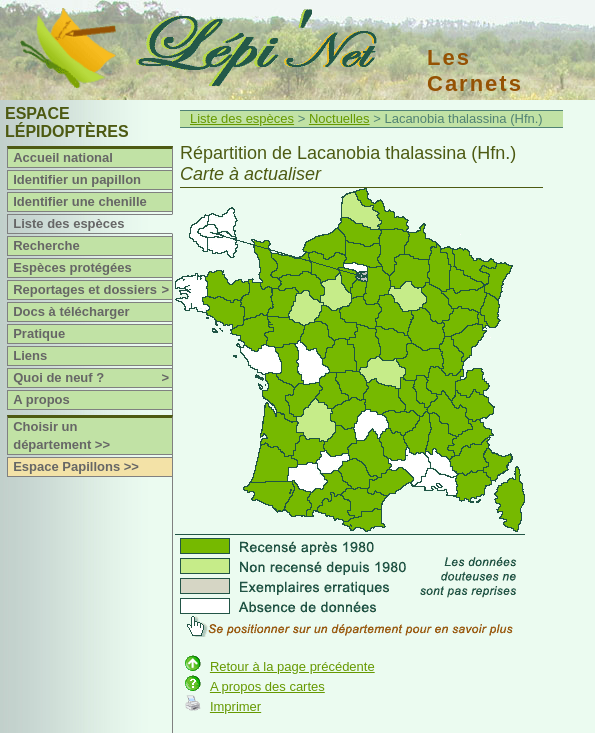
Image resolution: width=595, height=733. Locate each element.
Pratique (39, 333)
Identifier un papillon (77, 179)
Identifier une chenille (80, 201)
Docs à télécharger (71, 311)
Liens (30, 355)
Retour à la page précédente (292, 666)
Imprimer (235, 706)
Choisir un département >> (61, 435)
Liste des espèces (68, 223)
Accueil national (63, 157)
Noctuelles (339, 118)
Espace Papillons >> (76, 466)
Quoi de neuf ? (92, 378)
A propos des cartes (267, 686)
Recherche (46, 245)
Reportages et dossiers (92, 290)
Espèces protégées (72, 267)
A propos (41, 399)
